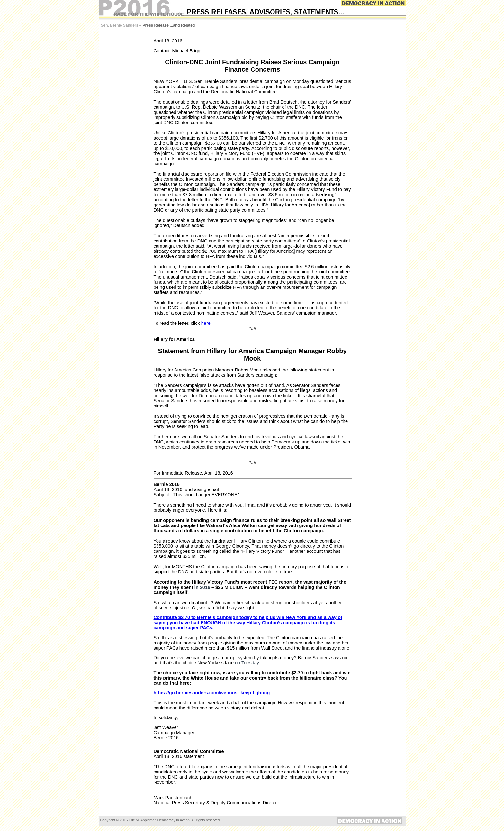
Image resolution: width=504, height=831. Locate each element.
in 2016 (202, 587)
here (206, 323)
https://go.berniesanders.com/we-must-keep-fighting (212, 693)
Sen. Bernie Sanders (120, 25)
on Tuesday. (248, 663)
